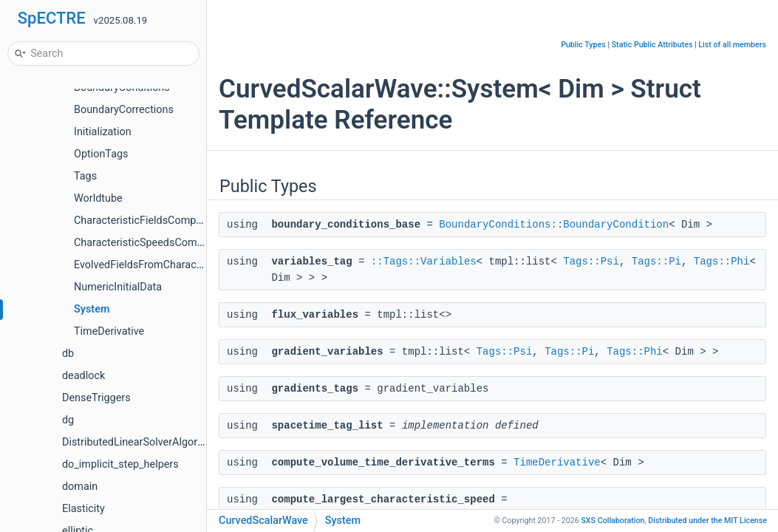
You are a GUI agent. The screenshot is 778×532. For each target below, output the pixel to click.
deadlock (83, 376)
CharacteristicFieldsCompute (143, 221)
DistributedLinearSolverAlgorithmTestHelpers (169, 442)
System (92, 309)
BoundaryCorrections (124, 110)
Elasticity (83, 509)
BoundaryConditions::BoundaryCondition (554, 225)
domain (80, 487)
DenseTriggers (96, 398)
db (68, 354)
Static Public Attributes (652, 45)
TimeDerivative (109, 331)
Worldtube (98, 198)
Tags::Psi (591, 262)
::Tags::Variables (424, 262)
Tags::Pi (656, 262)
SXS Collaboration (612, 521)
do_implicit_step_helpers (120, 464)
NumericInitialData (118, 287)
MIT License (707, 521)
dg (68, 420)
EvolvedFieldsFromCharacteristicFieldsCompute (187, 265)
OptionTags (101, 154)
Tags (85, 176)
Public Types (583, 45)
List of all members (732, 45)
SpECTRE (52, 18)
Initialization (103, 132)
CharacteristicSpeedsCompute (146, 243)
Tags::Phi (722, 262)
